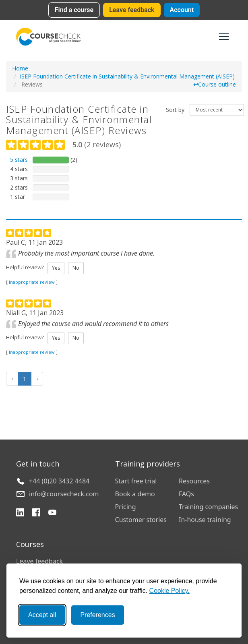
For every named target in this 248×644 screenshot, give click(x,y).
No (76, 268)
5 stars (19, 160)
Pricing (126, 507)
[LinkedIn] (20, 513)
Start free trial (136, 481)
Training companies (208, 507)
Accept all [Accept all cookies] (42, 615)
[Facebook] (36, 513)
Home (20, 68)
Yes (56, 268)
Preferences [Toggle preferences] (97, 615)
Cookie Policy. (169, 591)
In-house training (205, 520)
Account (182, 10)
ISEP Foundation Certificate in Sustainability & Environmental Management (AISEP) (127, 76)
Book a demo (135, 494)
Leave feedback (132, 10)
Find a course (74, 10)
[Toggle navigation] (224, 37)
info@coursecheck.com (64, 494)
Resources (194, 481)
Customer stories (141, 520)
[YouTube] (52, 513)
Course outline (215, 84)
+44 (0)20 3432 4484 (59, 481)
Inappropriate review (32, 282)
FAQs (186, 494)
